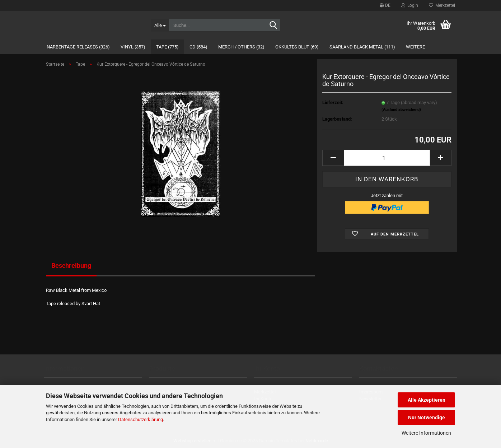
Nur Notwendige (427, 417)
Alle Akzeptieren (427, 400)
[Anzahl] (387, 158)
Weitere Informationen (426, 433)
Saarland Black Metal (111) (362, 47)
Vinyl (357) (133, 47)
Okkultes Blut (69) (297, 47)
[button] (385, 5)
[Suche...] (160, 25)
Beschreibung (71, 265)
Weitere (415, 47)
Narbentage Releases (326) (78, 47)
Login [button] (410, 5)
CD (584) (198, 47)
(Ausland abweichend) (401, 110)
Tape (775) (167, 47)
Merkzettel (442, 5)
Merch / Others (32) (241, 47)
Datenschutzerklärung (141, 419)
